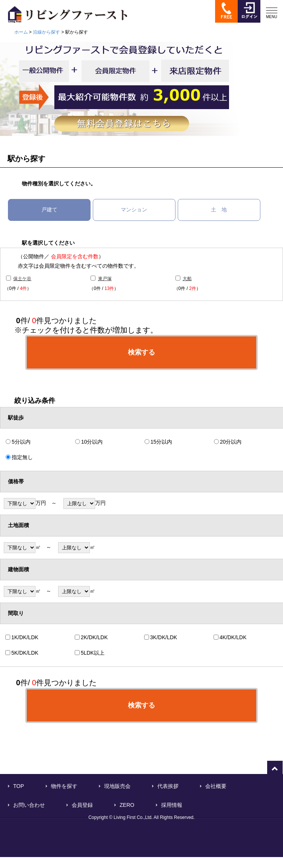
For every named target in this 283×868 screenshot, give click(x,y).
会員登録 (82, 805)
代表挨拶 (168, 786)
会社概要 (216, 786)
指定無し (22, 457)
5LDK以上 (93, 653)
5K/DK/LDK (25, 653)
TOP (19, 786)
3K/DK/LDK (164, 637)
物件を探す (64, 786)
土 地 (219, 210)
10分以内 (92, 442)
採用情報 (172, 805)
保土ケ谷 (22, 279)
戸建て (49, 210)
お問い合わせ (29, 805)
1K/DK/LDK (25, 637)
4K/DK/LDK (233, 637)
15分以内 (161, 442)
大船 (187, 279)
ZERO (127, 805)
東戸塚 (105, 279)
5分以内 (21, 442)
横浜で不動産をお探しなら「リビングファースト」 (64, 14)
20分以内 (231, 442)
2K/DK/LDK (94, 637)
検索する (141, 352)
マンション (134, 210)
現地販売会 (117, 786)
